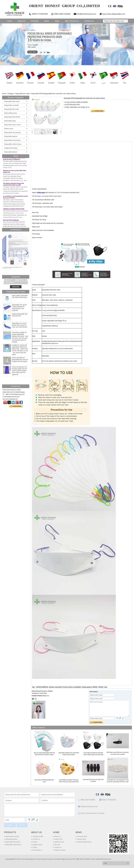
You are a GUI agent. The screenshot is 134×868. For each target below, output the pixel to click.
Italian (83, 83)
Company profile (38, 836)
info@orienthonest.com (86, 14)
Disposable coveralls (11, 105)
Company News (82, 836)
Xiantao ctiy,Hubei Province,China (61, 687)
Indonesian (114, 83)
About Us (22, 21)
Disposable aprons (11, 136)
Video (57, 21)
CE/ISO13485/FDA (42, 687)
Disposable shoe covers (13, 125)
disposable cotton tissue (13, 144)
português (62, 83)
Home (10, 21)
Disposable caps (10, 121)
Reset (22, 825)
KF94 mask (41, 193)
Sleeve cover (9, 129)
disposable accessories (12, 140)
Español (51, 83)
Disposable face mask (22, 94)
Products (35, 21)
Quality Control (37, 845)
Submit (10, 825)
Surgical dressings (11, 148)
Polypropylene (87, 687)
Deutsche (20, 83)
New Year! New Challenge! (11, 221)
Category (11, 94)
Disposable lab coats (11, 109)
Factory (35, 842)
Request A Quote (60, 850)
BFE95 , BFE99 (98, 687)
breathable (77, 687)
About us (36, 832)
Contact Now (16, 406)
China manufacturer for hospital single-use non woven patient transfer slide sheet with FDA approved (20, 371)
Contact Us (89, 21)
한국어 (93, 83)
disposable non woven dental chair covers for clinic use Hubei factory (20, 325)
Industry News (81, 839)
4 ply (106, 687)
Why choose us (72, 21)
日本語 (72, 83)
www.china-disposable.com (114, 14)
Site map (57, 845)
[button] (27, 253)
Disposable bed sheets (12, 117)
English (9, 83)
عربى (104, 83)
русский (41, 83)
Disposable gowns (11, 113)
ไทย (125, 83)
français (30, 83)
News (47, 21)
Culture (35, 847)
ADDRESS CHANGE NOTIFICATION (14, 210)
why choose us (37, 850)
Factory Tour (58, 839)
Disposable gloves (11, 152)
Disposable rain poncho (13, 132)
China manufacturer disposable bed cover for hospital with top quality (20, 360)
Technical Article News (84, 842)
